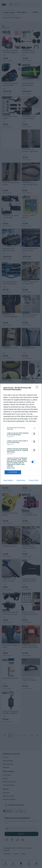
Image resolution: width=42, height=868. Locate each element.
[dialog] (21, 434)
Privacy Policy (34, 480)
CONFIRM (13, 472)
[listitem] (21, 428)
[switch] (33, 434)
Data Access (21, 480)
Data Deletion (8, 480)
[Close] (38, 388)
